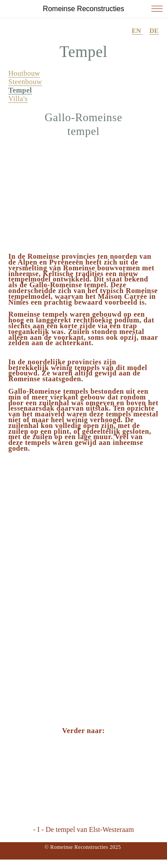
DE (154, 31)
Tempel (20, 90)
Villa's (18, 99)
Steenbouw (25, 82)
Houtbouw (24, 73)
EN (137, 31)
